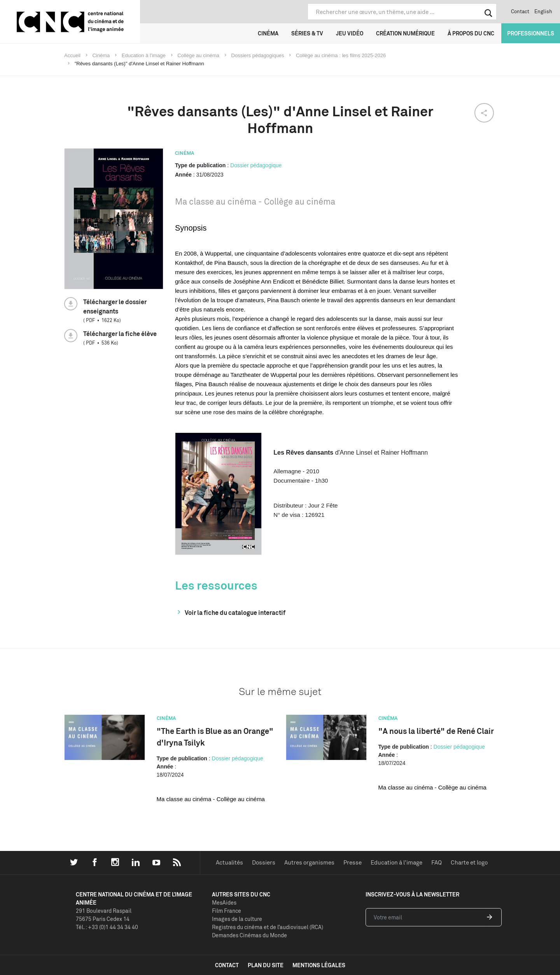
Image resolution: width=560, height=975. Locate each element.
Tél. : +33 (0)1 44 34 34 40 (107, 927)
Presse (353, 862)
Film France (227, 911)
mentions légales (319, 965)
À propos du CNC (471, 33)
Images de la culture (237, 919)
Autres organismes (309, 862)
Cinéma (268, 33)
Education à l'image (396, 862)
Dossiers (264, 862)
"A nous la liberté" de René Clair (436, 731)
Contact (520, 11)
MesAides (224, 902)
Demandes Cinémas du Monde (249, 935)
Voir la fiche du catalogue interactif (235, 613)
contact (227, 965)
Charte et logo (469, 862)
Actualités (229, 862)
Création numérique (405, 33)
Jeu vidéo (350, 33)
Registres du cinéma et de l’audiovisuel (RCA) (268, 927)
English (543, 11)
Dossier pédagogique (256, 165)
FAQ (437, 862)
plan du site (266, 965)
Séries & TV (307, 33)
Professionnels (531, 33)
